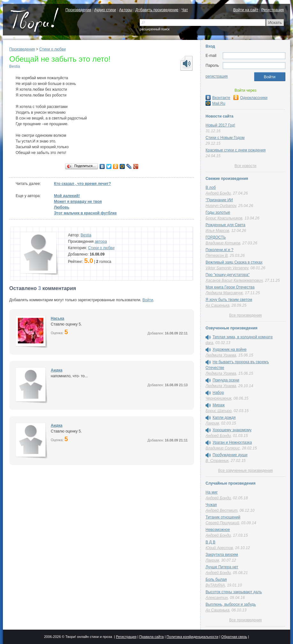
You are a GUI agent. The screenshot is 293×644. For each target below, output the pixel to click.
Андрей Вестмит (222, 510)
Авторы (126, 10)
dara (209, 343)
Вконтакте (218, 98)
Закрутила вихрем (222, 555)
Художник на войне (229, 349)
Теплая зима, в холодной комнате (243, 337)
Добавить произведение (157, 10)
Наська (57, 318)
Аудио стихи (105, 10)
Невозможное (218, 530)
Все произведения (245, 315)
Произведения (78, 10)
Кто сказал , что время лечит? (83, 184)
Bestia (15, 66)
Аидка (56, 370)
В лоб (211, 188)
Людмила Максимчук (224, 293)
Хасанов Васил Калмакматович (234, 280)
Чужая (211, 505)
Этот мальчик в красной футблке (85, 213)
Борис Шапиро (218, 411)
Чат (185, 10)
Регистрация (273, 10)
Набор (218, 393)
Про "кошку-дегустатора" (228, 275)
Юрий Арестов (219, 548)
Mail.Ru (215, 103)
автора (101, 241)
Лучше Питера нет (222, 567)
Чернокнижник (218, 398)
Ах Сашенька (218, 305)
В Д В (210, 542)
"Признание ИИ (219, 200)
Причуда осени (226, 380)
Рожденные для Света (225, 225)
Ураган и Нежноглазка (232, 442)
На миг (212, 492)
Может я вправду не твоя (78, 202)
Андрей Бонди (218, 193)
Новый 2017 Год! (220, 125)
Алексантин (217, 598)
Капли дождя (224, 418)
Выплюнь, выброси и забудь (231, 604)
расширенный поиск (155, 29)
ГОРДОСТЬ (216, 237)
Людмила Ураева (221, 355)
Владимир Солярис (223, 448)
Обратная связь (234, 637)
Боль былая (216, 579)
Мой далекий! (67, 196)
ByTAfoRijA (215, 585)
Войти (148, 300)
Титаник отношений (223, 517)
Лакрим (212, 423)
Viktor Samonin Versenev (227, 268)
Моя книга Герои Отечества (230, 287)
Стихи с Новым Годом (225, 138)
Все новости (245, 166)
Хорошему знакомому (232, 430)
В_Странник (217, 461)
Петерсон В (217, 256)
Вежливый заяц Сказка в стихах (234, 262)
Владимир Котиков (223, 243)
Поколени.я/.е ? (219, 250)
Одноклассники (250, 98)
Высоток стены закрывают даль (234, 592)
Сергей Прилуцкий (222, 523)
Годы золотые (218, 212)
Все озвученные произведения (245, 471)
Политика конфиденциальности (192, 637)
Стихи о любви (53, 49)
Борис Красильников (224, 218)
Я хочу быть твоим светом (229, 300)
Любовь (62, 207)
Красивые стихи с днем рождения (236, 150)
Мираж (219, 405)
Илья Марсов (217, 231)
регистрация (217, 76)
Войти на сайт (246, 10)
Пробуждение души (230, 455)
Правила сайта (151, 637)
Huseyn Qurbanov (221, 206)
